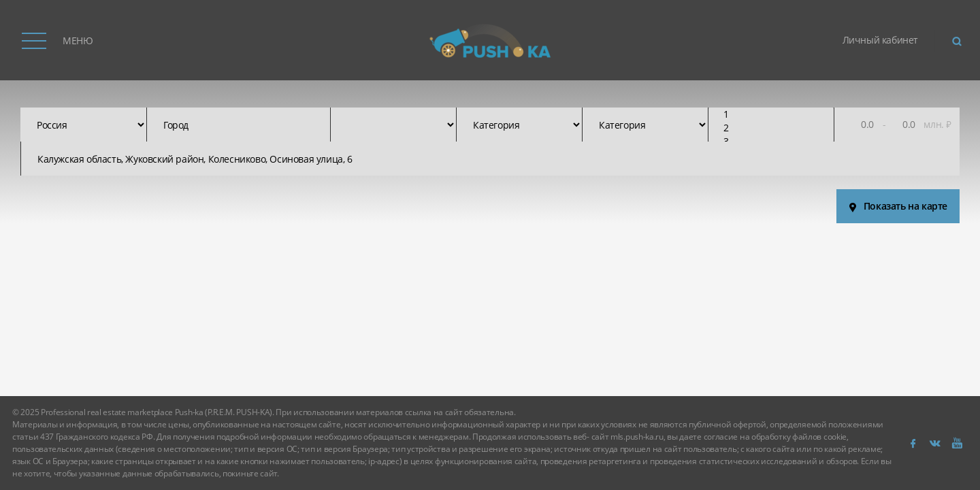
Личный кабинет (880, 40)
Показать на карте (895, 206)
